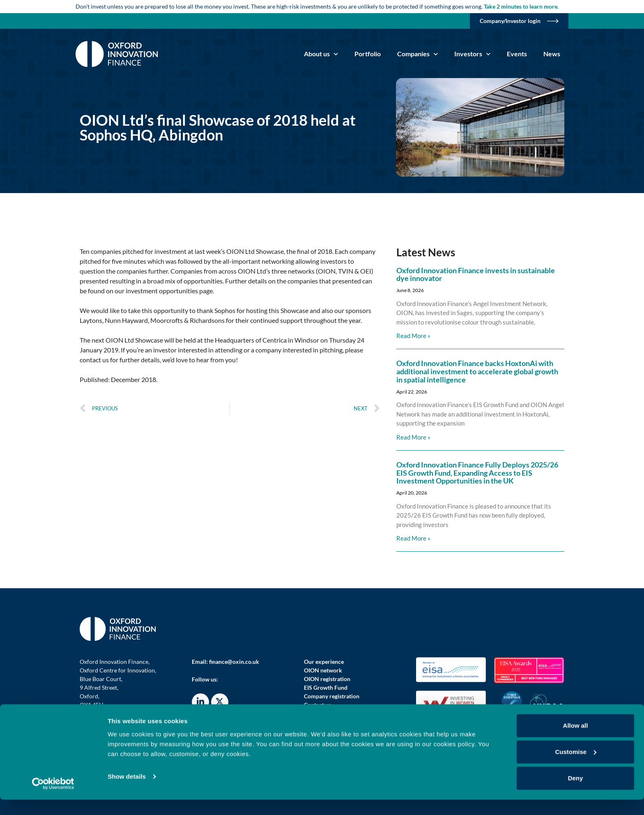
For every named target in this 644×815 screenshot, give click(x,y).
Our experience (324, 662)
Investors (472, 54)
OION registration (327, 679)
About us (321, 54)
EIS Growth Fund (326, 687)
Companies (417, 54)
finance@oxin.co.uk (234, 662)
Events (517, 54)
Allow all (576, 741)
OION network (323, 670)
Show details (127, 792)
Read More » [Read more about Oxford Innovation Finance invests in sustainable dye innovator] (413, 336)
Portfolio (368, 54)
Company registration (332, 696)
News (552, 54)
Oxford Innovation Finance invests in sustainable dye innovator (476, 274)
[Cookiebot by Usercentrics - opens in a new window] (53, 799)
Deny (576, 793)
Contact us (317, 705)
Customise (576, 767)
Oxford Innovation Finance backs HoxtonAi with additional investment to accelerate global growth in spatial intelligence (477, 371)
